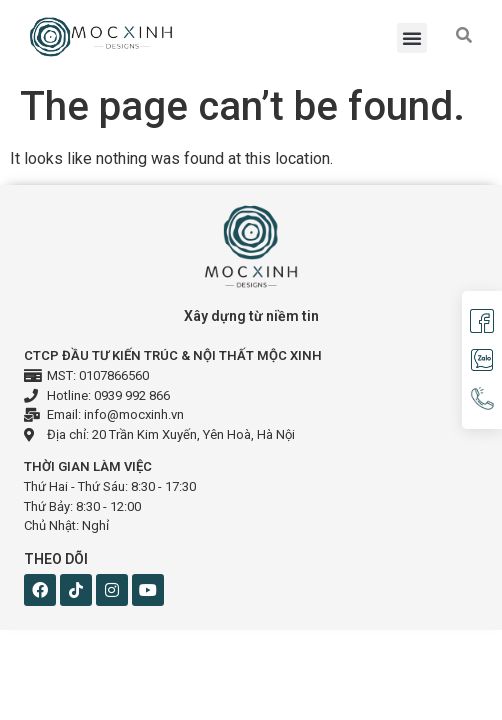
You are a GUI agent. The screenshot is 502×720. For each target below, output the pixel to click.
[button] (412, 38)
